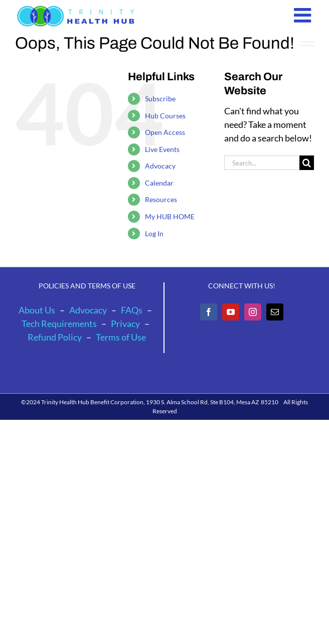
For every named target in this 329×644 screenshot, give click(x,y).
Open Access (165, 132)
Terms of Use (121, 337)
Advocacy (160, 166)
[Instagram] (253, 312)
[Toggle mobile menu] (304, 15)
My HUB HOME (170, 216)
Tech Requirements (59, 324)
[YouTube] (231, 312)
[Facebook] (209, 312)
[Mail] (275, 312)
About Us (37, 310)
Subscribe (160, 99)
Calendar (159, 183)
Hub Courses (165, 116)
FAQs (132, 310)
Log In (154, 233)
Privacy (125, 324)
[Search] (307, 163)
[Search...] (262, 163)
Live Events (162, 149)
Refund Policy (55, 337)
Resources (161, 199)
